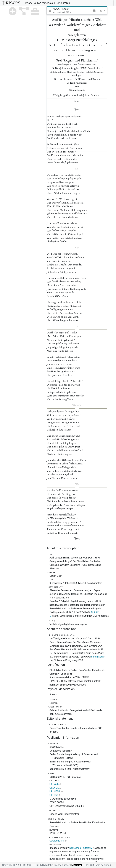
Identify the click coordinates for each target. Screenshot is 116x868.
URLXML (54, 788)
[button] (94, 11)
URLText (54, 795)
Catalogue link (57, 841)
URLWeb (54, 784)
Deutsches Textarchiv (81, 848)
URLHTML (55, 791)
